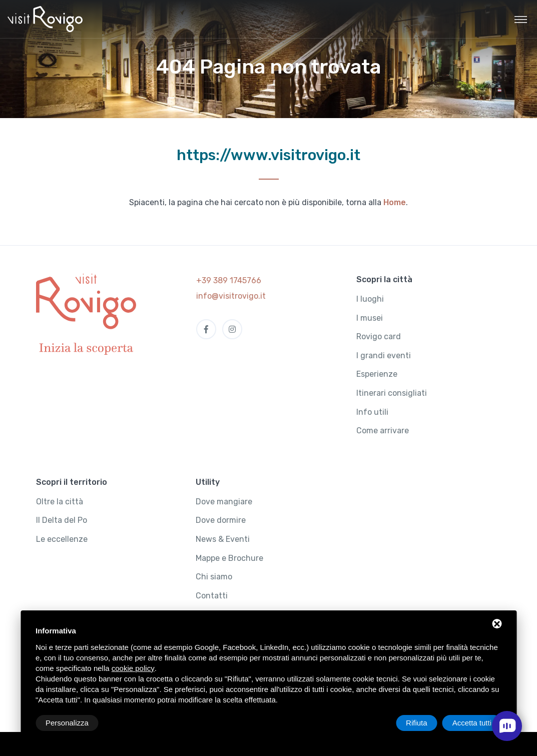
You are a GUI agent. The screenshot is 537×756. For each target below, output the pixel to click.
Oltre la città (60, 502)
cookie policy (133, 668)
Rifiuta (417, 723)
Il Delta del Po (62, 520)
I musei (370, 318)
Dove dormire (221, 520)
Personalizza (67, 723)
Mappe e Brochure (229, 558)
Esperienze (377, 374)
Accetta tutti (472, 723)
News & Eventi (223, 539)
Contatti (212, 596)
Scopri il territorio (72, 482)
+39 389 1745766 (229, 280)
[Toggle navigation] (521, 19)
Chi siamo (214, 577)
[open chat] (507, 726)
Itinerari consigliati (392, 393)
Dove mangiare (224, 502)
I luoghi (370, 299)
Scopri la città (384, 279)
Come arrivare (383, 431)
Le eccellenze (62, 539)
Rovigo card (379, 336)
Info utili (372, 412)
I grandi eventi (384, 355)
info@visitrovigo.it (231, 296)
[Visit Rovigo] (45, 19)
